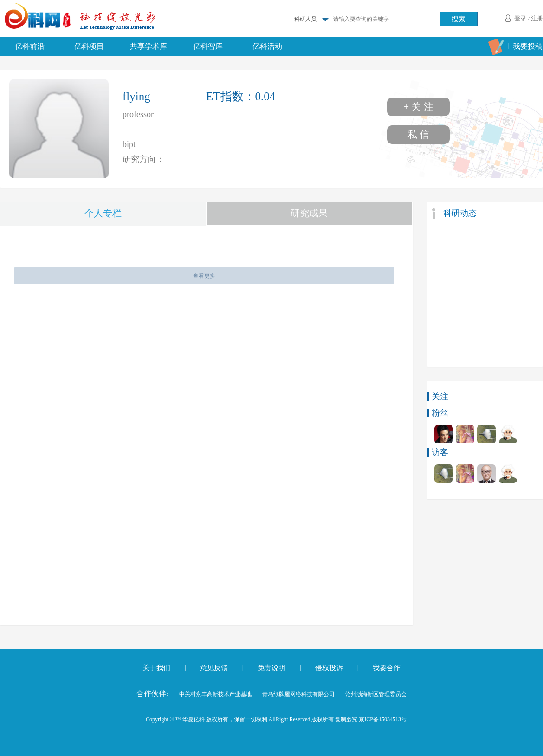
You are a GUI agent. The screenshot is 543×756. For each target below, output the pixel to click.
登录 (520, 18)
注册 (537, 18)
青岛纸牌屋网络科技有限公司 (298, 694)
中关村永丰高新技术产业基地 (215, 694)
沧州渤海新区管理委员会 (376, 694)
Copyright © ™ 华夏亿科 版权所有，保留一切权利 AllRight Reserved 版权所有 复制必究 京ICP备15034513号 (276, 719)
